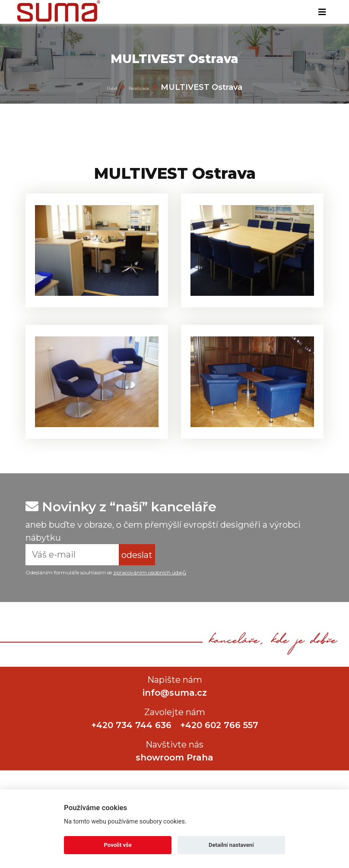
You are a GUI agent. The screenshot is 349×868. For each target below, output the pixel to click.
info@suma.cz (175, 693)
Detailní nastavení (231, 845)
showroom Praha (174, 757)
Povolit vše (118, 845)
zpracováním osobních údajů (150, 572)
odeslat (137, 555)
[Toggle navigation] (322, 12)
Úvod (112, 88)
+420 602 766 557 (219, 725)
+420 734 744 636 (131, 725)
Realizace (139, 88)
